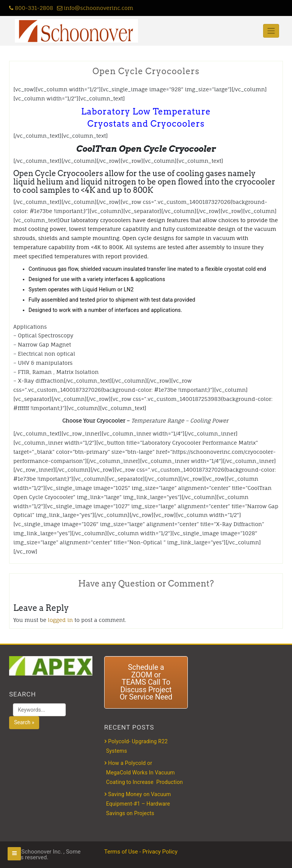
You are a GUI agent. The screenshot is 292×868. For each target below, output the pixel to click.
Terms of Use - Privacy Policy (141, 852)
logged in (60, 620)
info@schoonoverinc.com (95, 8)
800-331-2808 (31, 8)
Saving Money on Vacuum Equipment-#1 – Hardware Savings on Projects (139, 804)
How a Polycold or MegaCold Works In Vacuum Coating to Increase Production (144, 773)
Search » (24, 722)
